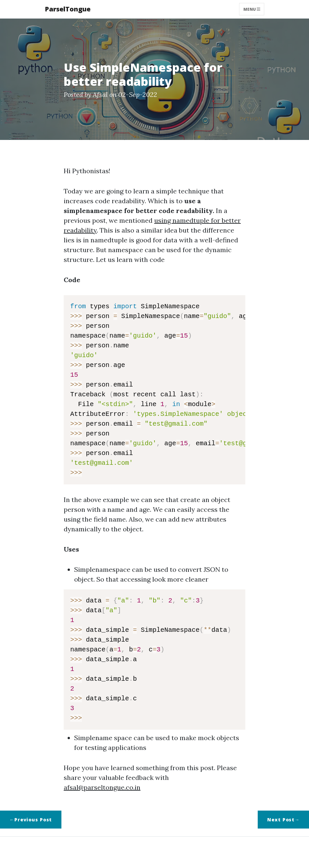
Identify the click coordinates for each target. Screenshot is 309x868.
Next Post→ (283, 820)
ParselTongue (68, 9)
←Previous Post (31, 820)
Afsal (100, 94)
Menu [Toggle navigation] (252, 9)
